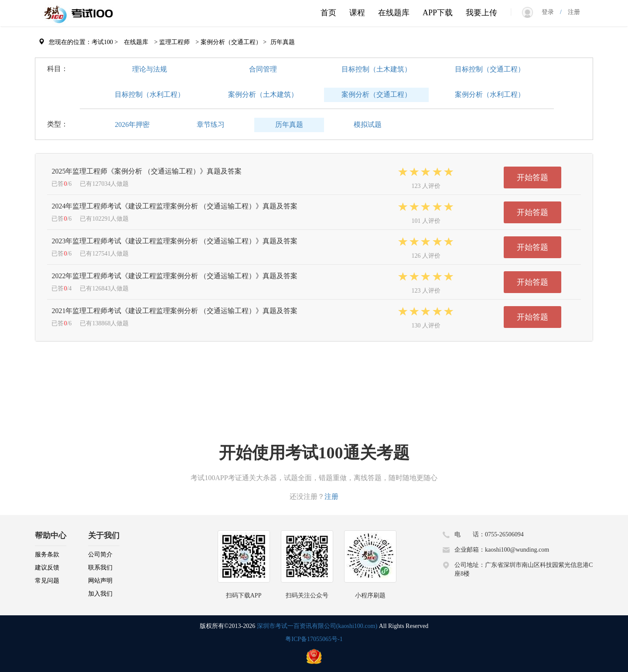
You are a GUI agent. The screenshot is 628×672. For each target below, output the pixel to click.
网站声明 (100, 581)
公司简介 (100, 554)
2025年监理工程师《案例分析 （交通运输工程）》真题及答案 (147, 171)
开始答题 (532, 177)
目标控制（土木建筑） (376, 69)
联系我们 (100, 568)
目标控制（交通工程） (490, 69)
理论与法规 (150, 69)
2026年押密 (132, 125)
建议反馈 (47, 568)
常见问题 (47, 581)
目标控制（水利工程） (150, 94)
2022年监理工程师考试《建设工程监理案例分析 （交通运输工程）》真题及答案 (174, 276)
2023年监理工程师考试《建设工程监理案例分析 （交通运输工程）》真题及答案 (174, 241)
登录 (551, 12)
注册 (571, 12)
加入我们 (100, 594)
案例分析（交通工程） (376, 94)
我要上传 (481, 13)
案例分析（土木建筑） (263, 94)
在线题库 (394, 13)
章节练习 (211, 125)
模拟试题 (368, 125)
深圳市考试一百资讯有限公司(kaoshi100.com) (317, 626)
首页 (328, 13)
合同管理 (263, 69)
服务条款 (47, 554)
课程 (357, 13)
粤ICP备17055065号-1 (314, 639)
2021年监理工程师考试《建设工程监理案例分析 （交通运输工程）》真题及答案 (174, 311)
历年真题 (289, 125)
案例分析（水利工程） (490, 94)
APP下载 (438, 13)
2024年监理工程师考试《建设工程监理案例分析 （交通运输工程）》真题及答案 (174, 206)
